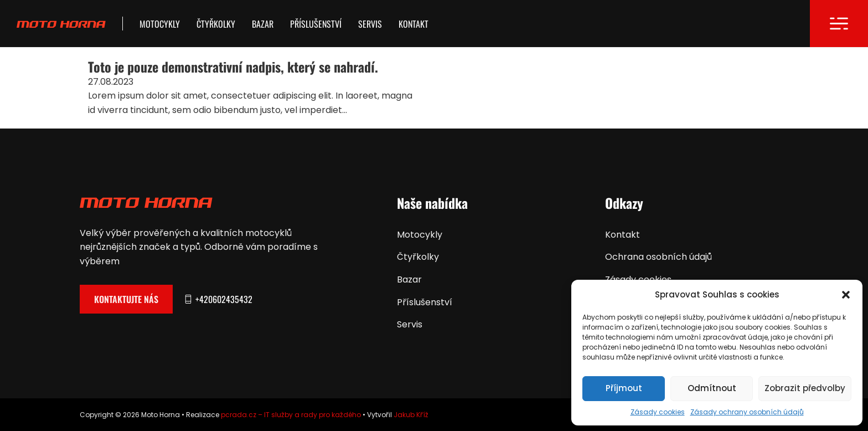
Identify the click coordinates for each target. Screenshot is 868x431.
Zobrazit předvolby (805, 388)
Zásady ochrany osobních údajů (747, 412)
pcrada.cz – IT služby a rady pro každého (291, 415)
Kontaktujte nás (126, 299)
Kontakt (414, 24)
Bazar (263, 24)
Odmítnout (712, 388)
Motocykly (160, 24)
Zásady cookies (658, 412)
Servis (370, 24)
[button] (846, 295)
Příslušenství (316, 24)
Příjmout (624, 388)
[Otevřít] (839, 24)
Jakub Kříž (411, 415)
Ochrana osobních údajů (658, 257)
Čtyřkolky (216, 24)
